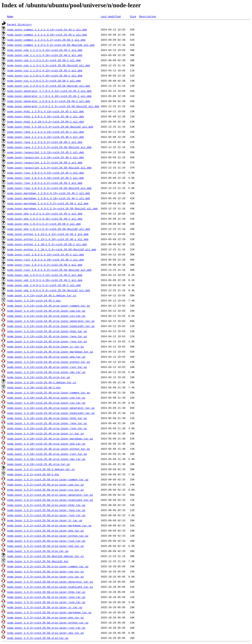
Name (10, 16)
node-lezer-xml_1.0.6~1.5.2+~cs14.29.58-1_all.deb (44, 285)
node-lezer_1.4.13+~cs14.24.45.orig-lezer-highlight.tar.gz (51, 326)
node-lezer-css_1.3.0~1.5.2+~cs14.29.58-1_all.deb (44, 81)
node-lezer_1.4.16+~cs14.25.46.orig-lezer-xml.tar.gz (46, 459)
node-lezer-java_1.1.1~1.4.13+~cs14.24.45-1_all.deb (45, 132)
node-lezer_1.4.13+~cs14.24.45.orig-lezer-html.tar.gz (47, 331)
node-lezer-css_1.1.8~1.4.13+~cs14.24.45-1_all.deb (45, 70)
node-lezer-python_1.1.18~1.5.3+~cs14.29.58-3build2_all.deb (52, 249)
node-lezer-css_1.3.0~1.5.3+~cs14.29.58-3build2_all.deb (49, 86)
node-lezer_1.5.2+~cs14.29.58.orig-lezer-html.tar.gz (46, 505)
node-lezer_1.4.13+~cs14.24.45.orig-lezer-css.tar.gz (46, 316)
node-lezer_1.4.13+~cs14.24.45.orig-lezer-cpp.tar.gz (46, 311)
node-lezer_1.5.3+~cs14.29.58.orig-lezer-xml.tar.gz (45, 633)
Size (133, 16)
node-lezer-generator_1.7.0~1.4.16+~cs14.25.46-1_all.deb (49, 96)
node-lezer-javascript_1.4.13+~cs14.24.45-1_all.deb (45, 152)
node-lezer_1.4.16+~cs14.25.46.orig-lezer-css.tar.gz (46, 403)
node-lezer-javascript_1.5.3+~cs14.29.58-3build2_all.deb (49, 168)
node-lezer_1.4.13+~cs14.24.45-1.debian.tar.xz (42, 295)
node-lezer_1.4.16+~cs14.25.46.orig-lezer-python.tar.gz (49, 449)
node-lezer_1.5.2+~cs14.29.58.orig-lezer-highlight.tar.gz (50, 500)
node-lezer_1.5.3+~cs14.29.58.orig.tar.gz (38, 638)
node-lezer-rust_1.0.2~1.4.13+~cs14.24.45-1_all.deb (45, 254)
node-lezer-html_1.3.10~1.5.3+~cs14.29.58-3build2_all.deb (50, 127)
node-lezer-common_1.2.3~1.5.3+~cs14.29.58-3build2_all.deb (51, 45)
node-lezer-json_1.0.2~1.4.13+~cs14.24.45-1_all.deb (45, 173)
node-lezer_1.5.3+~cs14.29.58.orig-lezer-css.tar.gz (45, 577)
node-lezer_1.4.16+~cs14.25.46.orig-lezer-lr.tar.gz (45, 433)
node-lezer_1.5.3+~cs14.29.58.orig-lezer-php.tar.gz (45, 617)
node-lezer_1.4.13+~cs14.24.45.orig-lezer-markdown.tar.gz (50, 352)
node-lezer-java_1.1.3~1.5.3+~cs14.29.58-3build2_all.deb (49, 147)
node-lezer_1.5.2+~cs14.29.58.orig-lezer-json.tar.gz (46, 515)
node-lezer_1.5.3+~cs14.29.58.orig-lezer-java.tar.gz (46, 597)
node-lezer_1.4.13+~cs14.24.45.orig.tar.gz (39, 377)
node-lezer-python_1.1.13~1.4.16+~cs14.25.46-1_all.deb (48, 239)
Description (148, 16)
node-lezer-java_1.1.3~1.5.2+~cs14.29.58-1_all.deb (45, 142)
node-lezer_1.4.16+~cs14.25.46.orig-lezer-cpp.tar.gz (46, 398)
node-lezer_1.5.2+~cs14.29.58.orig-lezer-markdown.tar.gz (49, 525)
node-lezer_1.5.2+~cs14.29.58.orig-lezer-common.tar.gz (48, 479)
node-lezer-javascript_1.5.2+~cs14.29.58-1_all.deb (45, 162)
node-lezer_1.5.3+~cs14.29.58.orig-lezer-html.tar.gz (46, 592)
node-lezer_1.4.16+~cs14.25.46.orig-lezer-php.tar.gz (46, 444)
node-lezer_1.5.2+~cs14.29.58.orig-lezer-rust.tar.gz (46, 541)
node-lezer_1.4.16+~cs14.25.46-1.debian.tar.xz (42, 382)
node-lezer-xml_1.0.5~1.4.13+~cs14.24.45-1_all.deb (45, 275)
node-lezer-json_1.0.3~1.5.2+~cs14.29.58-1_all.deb (45, 183)
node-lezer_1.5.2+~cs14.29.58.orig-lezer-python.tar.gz (48, 536)
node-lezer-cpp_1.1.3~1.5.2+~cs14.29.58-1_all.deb (44, 60)
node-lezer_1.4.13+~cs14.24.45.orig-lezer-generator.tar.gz (51, 321)
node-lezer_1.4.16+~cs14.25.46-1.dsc (34, 387)
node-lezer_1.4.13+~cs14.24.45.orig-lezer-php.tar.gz (46, 357)
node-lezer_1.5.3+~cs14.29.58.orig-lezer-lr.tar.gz (45, 607)
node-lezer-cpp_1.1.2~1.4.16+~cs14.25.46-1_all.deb (45, 55)
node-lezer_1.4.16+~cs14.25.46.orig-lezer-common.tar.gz (49, 392)
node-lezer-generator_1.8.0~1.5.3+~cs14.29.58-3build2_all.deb (53, 106)
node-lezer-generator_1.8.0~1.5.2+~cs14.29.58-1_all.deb (49, 101)
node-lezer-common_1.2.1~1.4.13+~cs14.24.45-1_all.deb (47, 29)
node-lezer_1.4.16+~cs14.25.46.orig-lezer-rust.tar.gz (47, 454)
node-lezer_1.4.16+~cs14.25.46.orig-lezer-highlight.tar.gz (51, 413)
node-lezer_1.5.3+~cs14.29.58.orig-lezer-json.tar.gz (46, 602)
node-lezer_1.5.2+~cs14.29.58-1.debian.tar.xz (41, 469)
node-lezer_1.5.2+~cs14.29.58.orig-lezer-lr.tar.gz (45, 520)
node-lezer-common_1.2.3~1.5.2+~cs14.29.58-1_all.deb (46, 40)
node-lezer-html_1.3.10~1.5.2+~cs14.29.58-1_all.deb (45, 122)
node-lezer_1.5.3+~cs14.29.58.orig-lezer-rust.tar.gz (46, 628)
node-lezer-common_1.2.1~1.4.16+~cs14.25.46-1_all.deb (47, 35)
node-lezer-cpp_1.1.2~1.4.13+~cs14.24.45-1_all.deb (45, 50)
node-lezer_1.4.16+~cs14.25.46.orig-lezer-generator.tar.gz (51, 408)
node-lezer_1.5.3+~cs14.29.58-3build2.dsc (38, 561)
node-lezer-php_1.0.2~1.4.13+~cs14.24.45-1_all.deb (45, 214)
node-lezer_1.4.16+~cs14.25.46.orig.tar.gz (39, 464)
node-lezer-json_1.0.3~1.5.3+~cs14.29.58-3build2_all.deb (49, 188)
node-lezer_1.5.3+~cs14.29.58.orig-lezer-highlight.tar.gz (50, 587)
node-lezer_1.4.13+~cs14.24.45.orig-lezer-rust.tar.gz (47, 367)
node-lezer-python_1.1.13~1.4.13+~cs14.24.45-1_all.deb (48, 234)
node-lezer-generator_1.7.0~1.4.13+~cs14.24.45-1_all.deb (49, 91)
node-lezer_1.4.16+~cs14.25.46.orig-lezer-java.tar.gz (47, 423)
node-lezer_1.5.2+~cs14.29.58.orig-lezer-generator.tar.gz (50, 495)
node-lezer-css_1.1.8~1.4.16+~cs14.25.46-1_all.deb (45, 76)
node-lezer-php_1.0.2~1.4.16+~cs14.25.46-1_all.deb (45, 219)
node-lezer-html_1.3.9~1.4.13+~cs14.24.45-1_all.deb (45, 111)
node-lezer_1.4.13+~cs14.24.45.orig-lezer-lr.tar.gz (45, 346)
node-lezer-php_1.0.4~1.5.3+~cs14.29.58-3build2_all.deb (49, 229)
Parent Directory (19, 24)
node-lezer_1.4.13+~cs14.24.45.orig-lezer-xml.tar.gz (46, 372)
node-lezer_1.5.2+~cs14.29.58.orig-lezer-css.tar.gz (45, 490)
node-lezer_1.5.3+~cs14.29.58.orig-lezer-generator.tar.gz (50, 582)
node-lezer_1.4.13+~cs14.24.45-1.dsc (34, 300)
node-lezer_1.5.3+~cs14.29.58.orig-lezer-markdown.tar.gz (49, 612)
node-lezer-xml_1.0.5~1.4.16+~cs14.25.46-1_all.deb (45, 280)
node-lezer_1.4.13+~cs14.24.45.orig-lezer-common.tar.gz (49, 306)
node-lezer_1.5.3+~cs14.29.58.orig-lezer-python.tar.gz (48, 623)
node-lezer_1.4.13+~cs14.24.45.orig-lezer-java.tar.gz (47, 336)
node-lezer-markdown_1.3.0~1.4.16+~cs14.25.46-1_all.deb (49, 198)
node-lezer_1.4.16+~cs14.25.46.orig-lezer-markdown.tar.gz (50, 439)
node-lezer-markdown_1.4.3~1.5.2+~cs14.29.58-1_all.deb (48, 203)
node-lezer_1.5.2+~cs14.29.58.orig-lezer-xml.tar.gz (45, 546)
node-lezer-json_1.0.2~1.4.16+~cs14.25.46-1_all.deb (45, 178)
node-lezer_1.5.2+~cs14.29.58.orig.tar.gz (38, 551)
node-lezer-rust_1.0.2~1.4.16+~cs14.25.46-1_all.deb (45, 260)
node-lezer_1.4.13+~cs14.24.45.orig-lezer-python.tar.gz (49, 362)
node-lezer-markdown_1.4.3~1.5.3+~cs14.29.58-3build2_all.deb (52, 208)
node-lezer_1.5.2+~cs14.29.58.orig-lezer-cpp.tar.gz (45, 485)
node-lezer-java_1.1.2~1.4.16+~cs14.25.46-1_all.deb (45, 137)
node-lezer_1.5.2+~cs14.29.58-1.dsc (33, 474)
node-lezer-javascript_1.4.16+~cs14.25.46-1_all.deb (45, 157)
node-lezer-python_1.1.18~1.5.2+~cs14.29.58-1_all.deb (47, 244)
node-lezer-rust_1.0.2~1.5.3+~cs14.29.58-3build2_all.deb (49, 270)
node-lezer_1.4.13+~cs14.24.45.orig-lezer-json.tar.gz (47, 341)
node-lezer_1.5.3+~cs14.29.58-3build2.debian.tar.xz (45, 556)
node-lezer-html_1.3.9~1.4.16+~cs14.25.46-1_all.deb (45, 116)
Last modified (111, 16)
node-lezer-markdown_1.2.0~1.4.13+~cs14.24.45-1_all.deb (49, 193)
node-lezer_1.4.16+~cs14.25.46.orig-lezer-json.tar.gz (47, 428)
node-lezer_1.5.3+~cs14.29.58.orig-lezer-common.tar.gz (48, 566)
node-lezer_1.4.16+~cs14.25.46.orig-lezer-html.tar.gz (47, 418)
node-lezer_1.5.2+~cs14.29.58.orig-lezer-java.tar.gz (46, 510)
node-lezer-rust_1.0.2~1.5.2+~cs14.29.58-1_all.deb (45, 265)
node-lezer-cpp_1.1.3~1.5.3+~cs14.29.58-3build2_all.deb (49, 65)
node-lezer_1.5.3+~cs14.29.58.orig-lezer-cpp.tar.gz (45, 571)
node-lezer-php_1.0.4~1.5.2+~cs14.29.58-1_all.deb (44, 224)
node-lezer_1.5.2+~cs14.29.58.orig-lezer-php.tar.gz (45, 531)
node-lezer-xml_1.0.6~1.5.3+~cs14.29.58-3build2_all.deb (49, 290)
